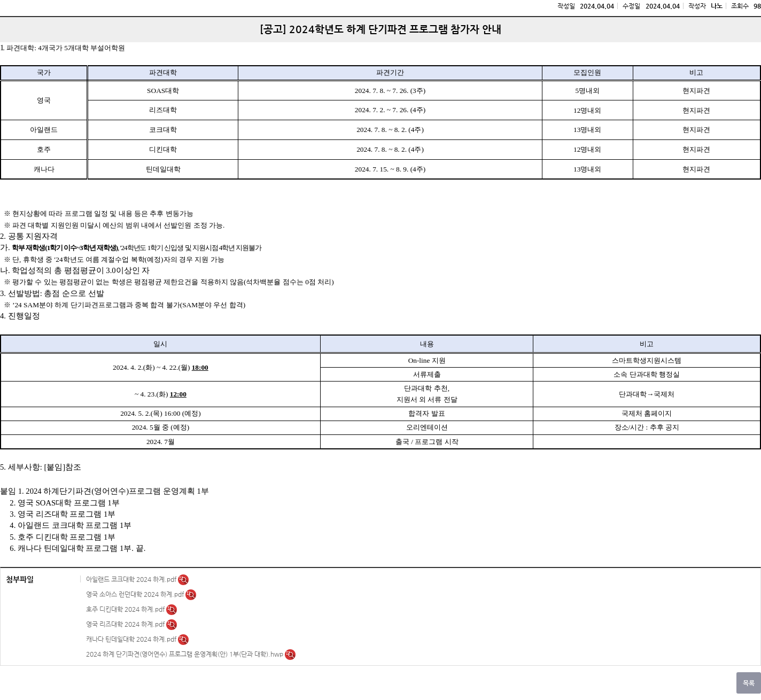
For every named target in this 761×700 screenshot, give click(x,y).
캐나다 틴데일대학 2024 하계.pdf (132, 639)
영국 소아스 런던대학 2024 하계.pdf (136, 594)
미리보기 (183, 580)
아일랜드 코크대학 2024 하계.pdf (132, 579)
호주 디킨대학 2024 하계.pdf (126, 609)
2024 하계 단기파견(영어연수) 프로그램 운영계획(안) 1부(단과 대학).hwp (185, 654)
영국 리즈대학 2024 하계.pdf (126, 624)
